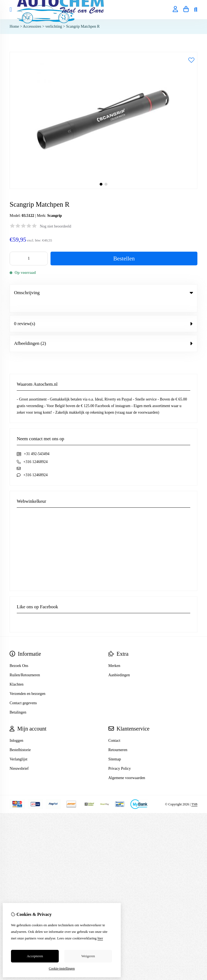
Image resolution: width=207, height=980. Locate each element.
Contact (114, 729)
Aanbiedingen (119, 664)
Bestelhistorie (20, 739)
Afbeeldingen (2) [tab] (104, 332)
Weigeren (88, 956)
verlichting (54, 26)
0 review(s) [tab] (104, 312)
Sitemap (115, 748)
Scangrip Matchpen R (83, 26)
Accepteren (35, 956)
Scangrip (55, 216)
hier (100, 938)
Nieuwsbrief (19, 757)
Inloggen (16, 729)
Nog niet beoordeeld (55, 226)
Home (14, 26)
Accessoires (32, 26)
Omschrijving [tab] (104, 293)
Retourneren (118, 739)
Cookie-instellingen (62, 968)
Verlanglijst (19, 748)
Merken (114, 654)
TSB (194, 793)
